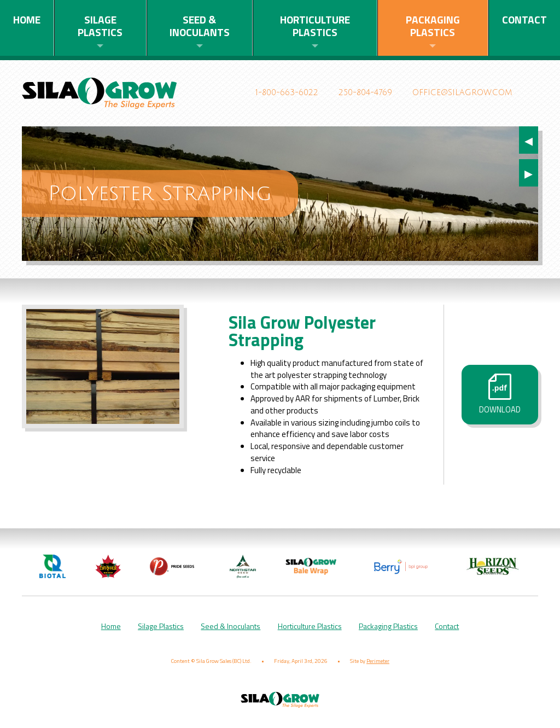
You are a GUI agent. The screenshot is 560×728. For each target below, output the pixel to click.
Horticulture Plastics (315, 26)
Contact (524, 19)
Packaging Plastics (433, 26)
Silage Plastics (100, 26)
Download (500, 395)
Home (27, 19)
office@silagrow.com (462, 93)
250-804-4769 (365, 93)
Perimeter (378, 655)
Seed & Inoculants (200, 26)
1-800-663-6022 (287, 93)
